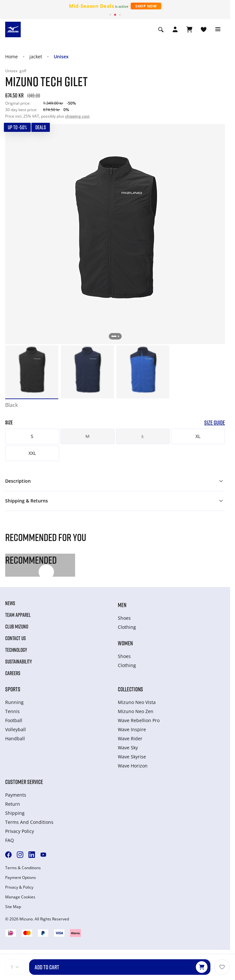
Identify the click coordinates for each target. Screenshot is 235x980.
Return (13, 804)
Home (11, 57)
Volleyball (16, 729)
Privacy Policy (20, 831)
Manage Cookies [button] (20, 897)
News (10, 603)
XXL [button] (32, 453)
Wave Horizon (133, 766)
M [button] (88, 436)
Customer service (24, 782)
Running (14, 702)
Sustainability (19, 662)
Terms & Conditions (23, 868)
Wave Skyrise (132, 757)
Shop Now (146, 6)
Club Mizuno (17, 627)
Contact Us (16, 638)
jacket (36, 57)
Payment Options (21, 878)
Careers (13, 673)
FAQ (10, 840)
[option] (32, 372)
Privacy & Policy (19, 887)
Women (125, 643)
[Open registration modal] (175, 29)
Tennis (12, 711)
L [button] (143, 436)
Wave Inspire (132, 729)
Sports (13, 689)
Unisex (61, 57)
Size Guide (215, 423)
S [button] (32, 436)
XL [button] (198, 436)
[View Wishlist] (204, 29)
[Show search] (161, 29)
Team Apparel (18, 615)
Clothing (127, 627)
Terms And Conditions (29, 822)
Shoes (124, 618)
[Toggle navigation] (218, 29)
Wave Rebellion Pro (139, 720)
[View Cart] (189, 29)
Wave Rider (130, 738)
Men (122, 605)
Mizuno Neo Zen (136, 711)
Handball (15, 738)
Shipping (15, 813)
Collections (130, 689)
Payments (16, 795)
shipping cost (77, 116)
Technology (16, 650)
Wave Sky (128, 748)
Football (14, 720)
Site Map (13, 907)
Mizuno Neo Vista (137, 702)
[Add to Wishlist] (222, 967)
